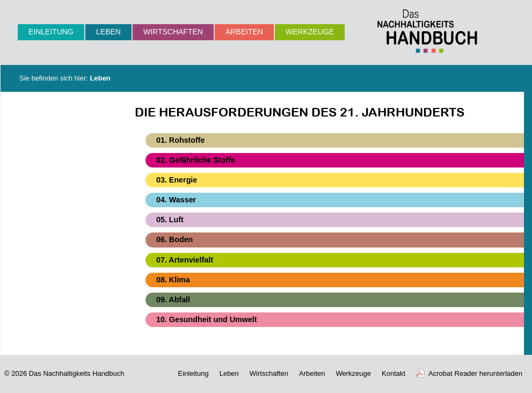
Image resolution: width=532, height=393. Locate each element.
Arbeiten (244, 32)
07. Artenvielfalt (185, 260)
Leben (108, 32)
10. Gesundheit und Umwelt (206, 319)
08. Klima (173, 280)
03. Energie (177, 180)
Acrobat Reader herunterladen (475, 373)
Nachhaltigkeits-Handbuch (427, 31)
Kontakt (393, 373)
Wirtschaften (173, 32)
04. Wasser (176, 200)
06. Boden (174, 239)
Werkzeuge (310, 32)
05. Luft (170, 220)
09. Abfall (173, 300)
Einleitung (51, 32)
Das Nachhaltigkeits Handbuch (77, 373)
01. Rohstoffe (181, 140)
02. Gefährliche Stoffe (196, 160)
